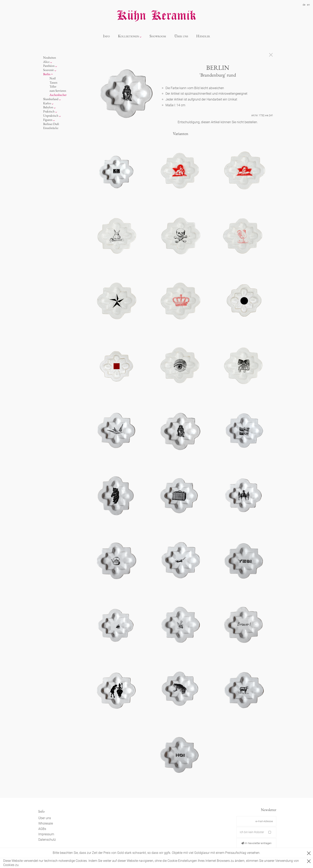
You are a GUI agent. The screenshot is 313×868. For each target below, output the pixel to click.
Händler (203, 36)
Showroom (158, 36)
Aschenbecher (58, 95)
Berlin (47, 74)
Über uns (181, 36)
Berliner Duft (51, 124)
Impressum (46, 834)
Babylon (48, 107)
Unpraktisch (51, 116)
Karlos (47, 103)
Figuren (48, 120)
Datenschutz (47, 840)
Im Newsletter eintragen (256, 843)
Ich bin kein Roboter (252, 832)
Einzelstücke (51, 128)
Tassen (53, 82)
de (304, 5)
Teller (53, 86)
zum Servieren (58, 91)
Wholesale (46, 823)
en (308, 5)
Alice (46, 62)
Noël (53, 78)
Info (106, 36)
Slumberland (51, 99)
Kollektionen (128, 36)
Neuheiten (50, 58)
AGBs (42, 829)
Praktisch (49, 111)
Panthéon (49, 66)
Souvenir (48, 70)
